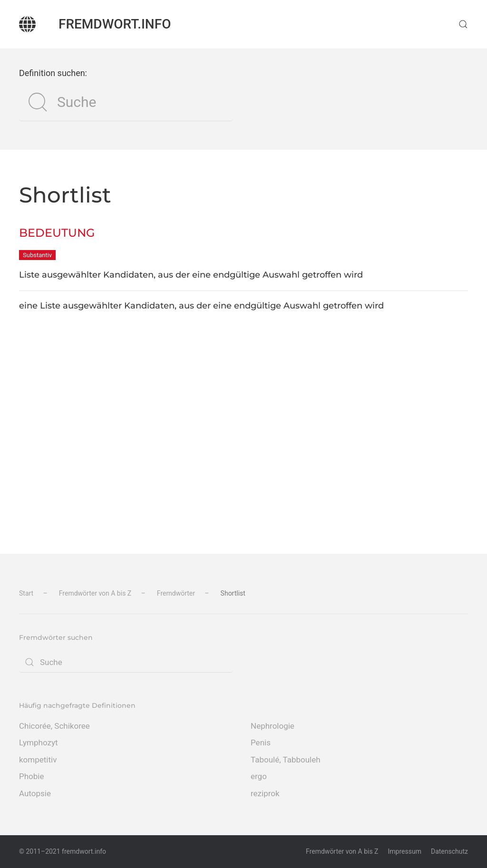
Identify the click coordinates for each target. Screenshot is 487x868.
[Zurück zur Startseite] (27, 24)
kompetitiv (38, 760)
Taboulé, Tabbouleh (286, 760)
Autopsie (35, 793)
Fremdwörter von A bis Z (342, 851)
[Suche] (126, 102)
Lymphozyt (39, 743)
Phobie (31, 776)
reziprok (265, 793)
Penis (261, 743)
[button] (463, 24)
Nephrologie (273, 726)
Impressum (405, 851)
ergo (259, 776)
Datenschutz (449, 851)
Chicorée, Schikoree (54, 726)
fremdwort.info (115, 24)
